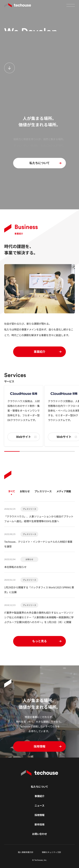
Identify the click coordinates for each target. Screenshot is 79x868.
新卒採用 (39, 824)
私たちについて (39, 787)
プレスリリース (43, 491)
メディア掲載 (64, 491)
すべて (12, 491)
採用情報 (39, 815)
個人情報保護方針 (26, 852)
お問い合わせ (39, 834)
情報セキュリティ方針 (52, 852)
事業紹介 (39, 796)
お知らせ (25, 491)
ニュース (39, 805)
